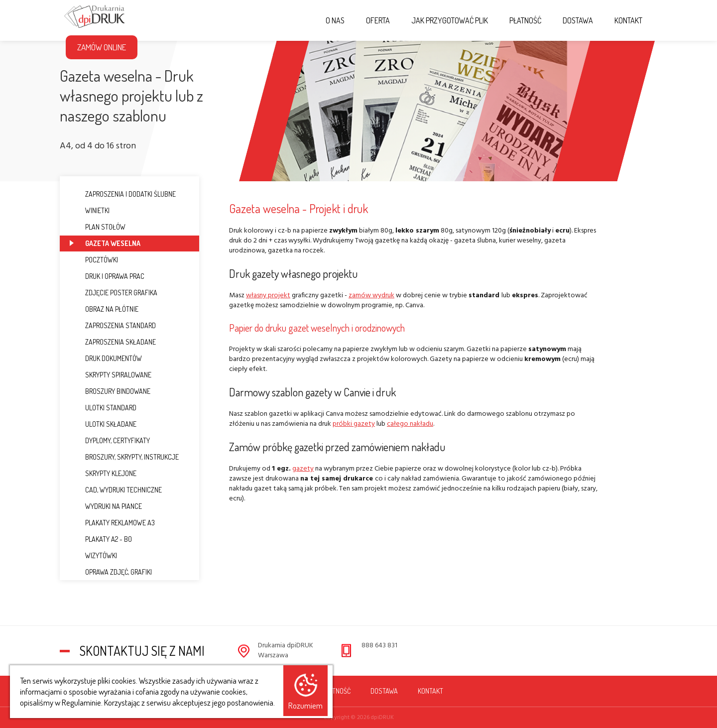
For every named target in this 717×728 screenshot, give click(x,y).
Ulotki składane (103, 424)
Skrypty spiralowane (111, 375)
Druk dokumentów (106, 358)
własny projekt (268, 296)
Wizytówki (93, 555)
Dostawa (578, 20)
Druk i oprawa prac (107, 276)
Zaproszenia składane (113, 342)
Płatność (525, 20)
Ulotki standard (103, 408)
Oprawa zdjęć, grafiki (111, 572)
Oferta (378, 20)
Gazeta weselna (105, 243)
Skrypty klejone (103, 473)
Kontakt (628, 20)
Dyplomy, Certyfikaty (110, 440)
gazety (303, 469)
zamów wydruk (371, 296)
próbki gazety (354, 424)
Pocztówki (94, 260)
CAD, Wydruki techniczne (116, 490)
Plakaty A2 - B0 (101, 539)
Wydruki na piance (106, 506)
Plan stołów (98, 227)
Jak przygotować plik (450, 20)
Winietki (90, 210)
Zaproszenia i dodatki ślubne (123, 194)
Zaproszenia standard (113, 325)
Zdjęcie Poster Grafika (114, 293)
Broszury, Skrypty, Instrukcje (124, 457)
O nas (335, 20)
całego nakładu (410, 424)
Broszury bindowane (110, 391)
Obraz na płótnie (104, 309)
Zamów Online (102, 47)
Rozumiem (305, 705)
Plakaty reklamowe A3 (112, 523)
